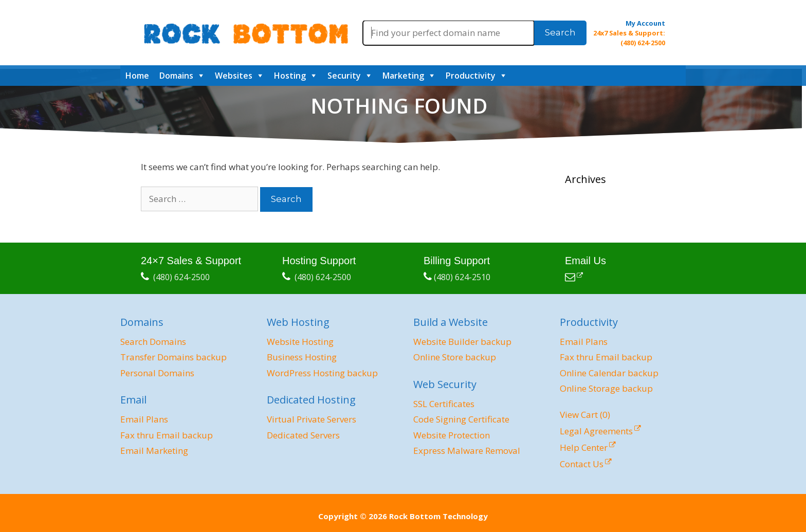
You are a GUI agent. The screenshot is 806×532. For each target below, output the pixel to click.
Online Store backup (455, 357)
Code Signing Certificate (461, 419)
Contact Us (582, 464)
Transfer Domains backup (173, 357)
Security (344, 76)
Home (137, 76)
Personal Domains (157, 373)
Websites (234, 76)
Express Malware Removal (467, 451)
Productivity (471, 76)
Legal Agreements (596, 431)
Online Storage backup (606, 388)
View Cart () (585, 415)
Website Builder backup (462, 342)
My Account (645, 23)
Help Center (584, 447)
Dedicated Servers (303, 435)
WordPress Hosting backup (322, 373)
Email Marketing (154, 451)
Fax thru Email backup (167, 435)
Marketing (403, 76)
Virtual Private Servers (312, 419)
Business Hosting (302, 357)
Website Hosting (300, 342)
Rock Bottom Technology (438, 516)
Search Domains (153, 342)
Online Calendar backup (609, 373)
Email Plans (144, 419)
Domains (176, 76)
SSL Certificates (444, 404)
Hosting (290, 76)
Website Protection (452, 435)
